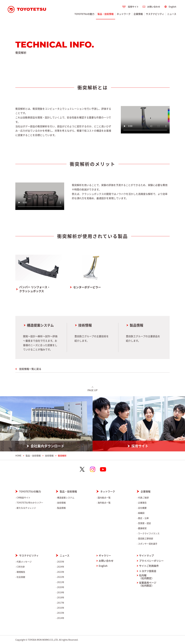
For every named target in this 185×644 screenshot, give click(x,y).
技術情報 (85, 325)
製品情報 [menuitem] (61, 508)
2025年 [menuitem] (61, 562)
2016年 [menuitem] (61, 608)
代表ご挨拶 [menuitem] (143, 498)
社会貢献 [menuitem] (21, 577)
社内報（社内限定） (146, 577)
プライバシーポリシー (151, 561)
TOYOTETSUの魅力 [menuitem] (85, 14)
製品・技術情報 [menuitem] (106, 14)
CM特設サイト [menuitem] (23, 498)
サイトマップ (146, 556)
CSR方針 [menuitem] (21, 567)
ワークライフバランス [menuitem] (149, 533)
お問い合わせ (106, 561)
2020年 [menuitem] (61, 587)
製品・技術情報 (33, 456)
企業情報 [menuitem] (138, 14)
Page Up (92, 390)
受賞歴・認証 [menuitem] (144, 523)
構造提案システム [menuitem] (66, 498)
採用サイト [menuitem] (133, 7)
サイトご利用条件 (149, 566)
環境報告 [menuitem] (21, 572)
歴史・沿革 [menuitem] (143, 518)
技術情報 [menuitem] (61, 503)
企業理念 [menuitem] (142, 503)
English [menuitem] (172, 7)
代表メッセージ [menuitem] (24, 562)
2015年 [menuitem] (61, 613)
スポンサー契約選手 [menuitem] (148, 544)
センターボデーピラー (87, 287)
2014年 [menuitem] (61, 618)
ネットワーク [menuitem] (124, 14)
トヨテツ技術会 (148, 571)
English (103, 566)
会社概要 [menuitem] (142, 508)
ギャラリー (105, 556)
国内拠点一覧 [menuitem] (104, 498)
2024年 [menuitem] (61, 567)
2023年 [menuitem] (61, 572)
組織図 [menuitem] (141, 513)
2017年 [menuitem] (61, 603)
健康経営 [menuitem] (142, 528)
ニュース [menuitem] (172, 14)
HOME (18, 456)
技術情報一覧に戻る (30, 369)
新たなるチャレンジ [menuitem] (26, 508)
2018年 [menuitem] (61, 597)
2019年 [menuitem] (61, 592)
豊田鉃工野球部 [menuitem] (146, 539)
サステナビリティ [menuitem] (155, 14)
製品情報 (136, 325)
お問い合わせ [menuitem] (154, 7)
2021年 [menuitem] (61, 582)
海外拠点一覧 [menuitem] (104, 503)
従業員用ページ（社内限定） (148, 584)
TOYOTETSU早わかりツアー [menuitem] (30, 503)
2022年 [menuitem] (61, 577)
